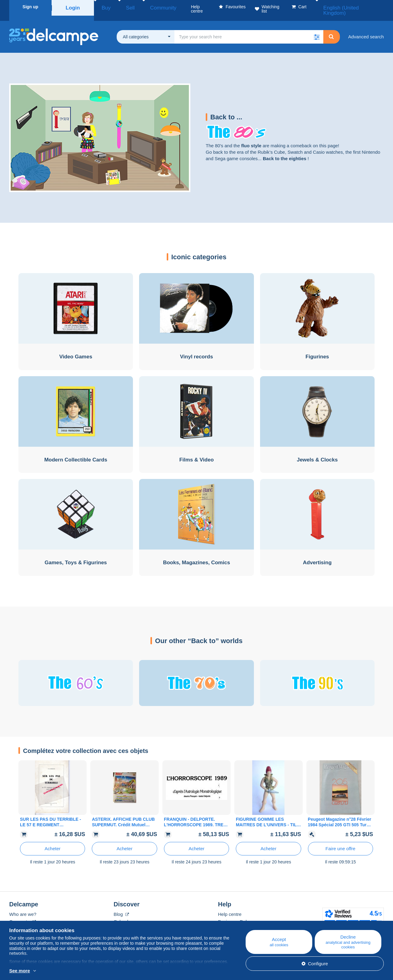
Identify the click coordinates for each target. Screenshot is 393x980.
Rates (15, 922)
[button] (317, 29)
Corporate (23, 914)
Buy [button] (104, 7)
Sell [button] (122, 7)
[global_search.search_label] (249, 29)
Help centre (230, 907)
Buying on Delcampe (239, 914)
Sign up (30, 7)
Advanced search (366, 29)
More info (19, 971)
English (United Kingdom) (355, 7)
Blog (121, 907)
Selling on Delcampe (239, 922)
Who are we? (23, 907)
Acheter (53, 841)
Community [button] (147, 7)
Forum (120, 922)
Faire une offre (340, 841)
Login (73, 7)
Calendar (123, 914)
